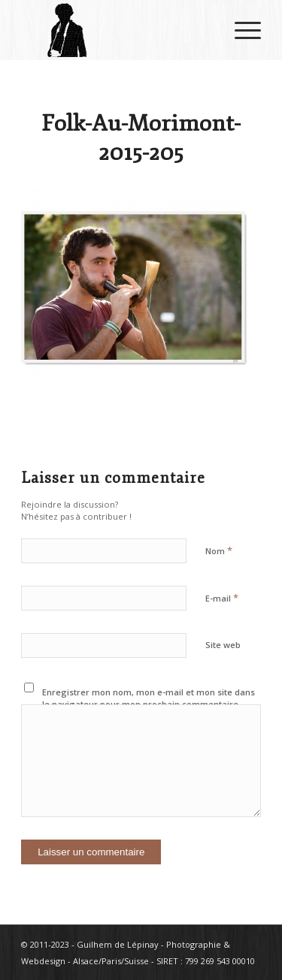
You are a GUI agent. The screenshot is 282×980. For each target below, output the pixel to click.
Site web (223, 645)
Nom (219, 550)
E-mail (222, 598)
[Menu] (240, 30)
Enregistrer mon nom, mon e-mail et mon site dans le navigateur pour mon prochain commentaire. (149, 698)
